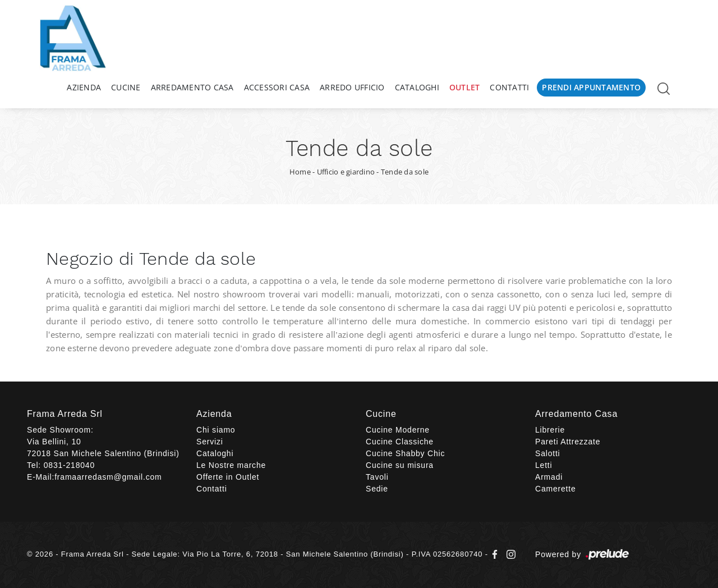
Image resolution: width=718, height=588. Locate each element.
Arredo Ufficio (352, 87)
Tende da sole (405, 172)
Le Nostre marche (231, 465)
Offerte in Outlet (228, 477)
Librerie (550, 430)
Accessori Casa (277, 87)
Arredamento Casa (192, 87)
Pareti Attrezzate (568, 442)
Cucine (126, 87)
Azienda (84, 87)
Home (300, 172)
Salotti (548, 453)
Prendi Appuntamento (591, 87)
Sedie (377, 489)
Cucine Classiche (400, 442)
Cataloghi (417, 87)
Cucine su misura (400, 465)
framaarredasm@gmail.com (108, 477)
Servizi (210, 442)
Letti (544, 465)
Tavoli (377, 477)
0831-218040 (69, 465)
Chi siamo (216, 430)
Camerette (556, 489)
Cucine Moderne (398, 430)
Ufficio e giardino (346, 172)
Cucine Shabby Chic (405, 453)
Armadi (549, 477)
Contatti (509, 87)
